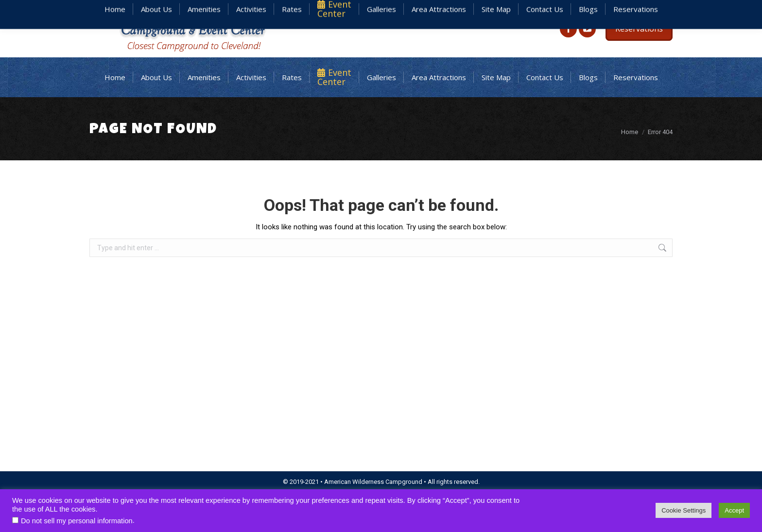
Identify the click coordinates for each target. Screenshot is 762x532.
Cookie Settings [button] (684, 510)
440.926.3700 (654, 9)
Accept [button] (734, 510)
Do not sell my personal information (77, 521)
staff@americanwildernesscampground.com (547, 9)
